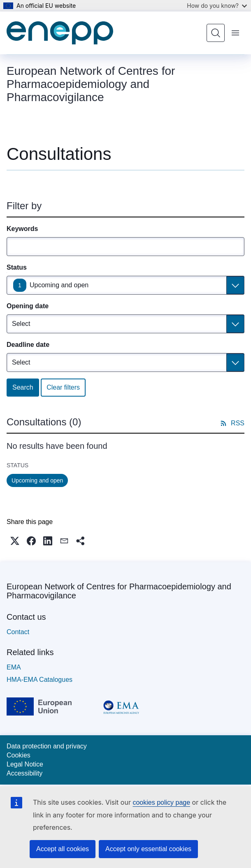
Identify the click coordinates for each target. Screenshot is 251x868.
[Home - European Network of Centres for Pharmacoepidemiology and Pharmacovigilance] (60, 33)
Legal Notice (25, 764)
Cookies (19, 755)
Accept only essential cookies (148, 849)
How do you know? (217, 6)
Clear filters (63, 387)
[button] (15, 541)
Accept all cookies (63, 849)
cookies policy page (161, 802)
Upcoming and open (59, 285)
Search (23, 387)
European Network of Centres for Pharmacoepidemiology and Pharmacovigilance (119, 591)
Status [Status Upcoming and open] (17, 267)
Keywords (22, 229)
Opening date (28, 306)
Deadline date (28, 345)
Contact (18, 632)
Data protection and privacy (47, 746)
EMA (14, 667)
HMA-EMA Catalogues (40, 680)
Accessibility (24, 773)
